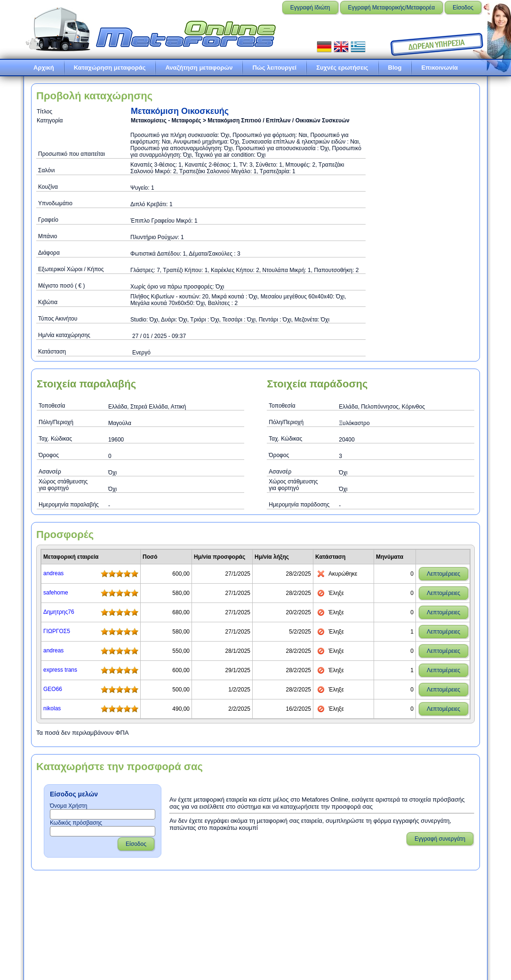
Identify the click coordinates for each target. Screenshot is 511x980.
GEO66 (53, 689)
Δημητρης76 (59, 612)
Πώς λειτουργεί (274, 68)
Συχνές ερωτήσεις (342, 68)
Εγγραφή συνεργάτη (440, 839)
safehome (56, 593)
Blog (395, 68)
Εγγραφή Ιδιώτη (310, 8)
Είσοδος (463, 8)
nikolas (52, 708)
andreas (53, 573)
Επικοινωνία (439, 68)
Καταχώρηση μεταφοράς (110, 68)
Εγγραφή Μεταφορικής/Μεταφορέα (392, 8)
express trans (60, 670)
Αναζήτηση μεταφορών (199, 68)
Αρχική (44, 68)
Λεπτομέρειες (443, 574)
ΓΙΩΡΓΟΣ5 (57, 631)
